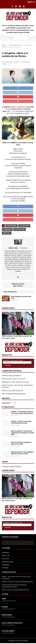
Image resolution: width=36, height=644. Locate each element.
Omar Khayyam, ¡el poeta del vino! (21, 297)
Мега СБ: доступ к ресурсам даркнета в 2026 (21, 443)
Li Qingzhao (7, 229)
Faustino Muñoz (8, 631)
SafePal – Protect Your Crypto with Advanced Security (21, 422)
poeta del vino (20, 229)
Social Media (6, 565)
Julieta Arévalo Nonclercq (12, 623)
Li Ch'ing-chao (24, 226)
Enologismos (6, 552)
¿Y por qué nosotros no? (16, 390)
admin (4, 376)
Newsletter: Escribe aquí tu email (13, 360)
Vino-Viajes (5, 568)
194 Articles (24, 248)
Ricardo (5, 607)
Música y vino (6, 555)
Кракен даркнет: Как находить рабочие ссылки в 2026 (22, 453)
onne (18, 62)
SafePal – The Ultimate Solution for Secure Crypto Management (22, 412)
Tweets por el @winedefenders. (12, 466)
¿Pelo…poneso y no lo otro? (17, 379)
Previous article (18, 284)
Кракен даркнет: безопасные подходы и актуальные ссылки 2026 (23, 433)
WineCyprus (6, 382)
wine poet (7, 233)
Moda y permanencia (15, 376)
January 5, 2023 (8, 62)
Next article (18, 286)
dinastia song (11, 226)
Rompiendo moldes (8, 562)
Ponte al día (5, 559)
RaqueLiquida (7, 615)
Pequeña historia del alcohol (17, 394)
